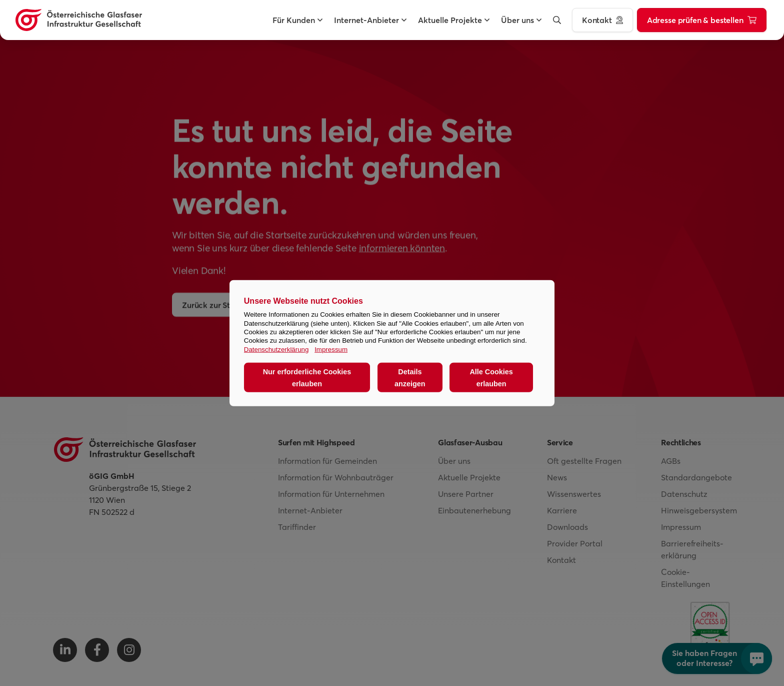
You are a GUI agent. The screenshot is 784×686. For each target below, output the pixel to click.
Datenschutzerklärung (276, 349)
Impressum (331, 349)
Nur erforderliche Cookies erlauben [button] (307, 377)
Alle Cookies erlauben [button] (491, 377)
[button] (294, 20)
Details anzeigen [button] (410, 377)
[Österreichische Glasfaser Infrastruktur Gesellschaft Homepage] (79, 20)
